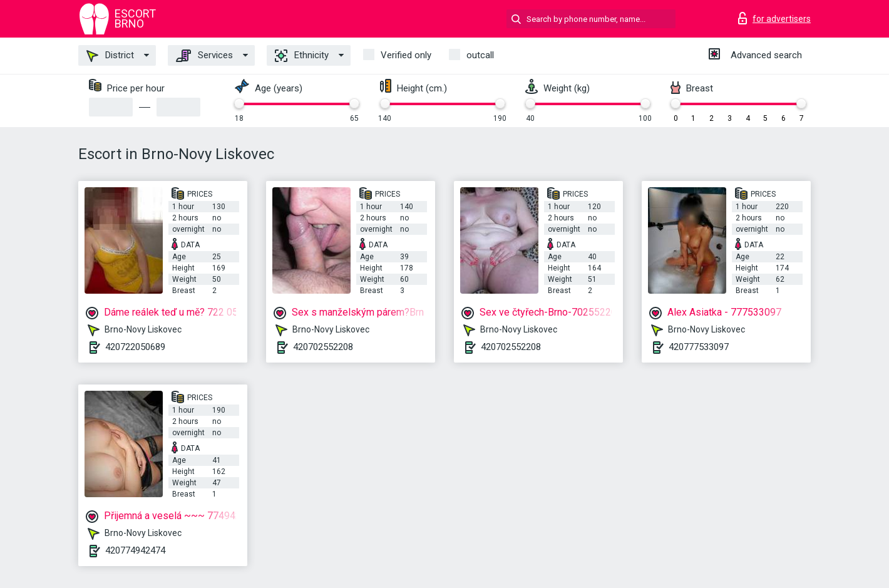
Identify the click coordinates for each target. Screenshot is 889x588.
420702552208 (323, 347)
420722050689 (135, 347)
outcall (480, 55)
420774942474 (135, 550)
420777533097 (699, 347)
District (110, 56)
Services (204, 56)
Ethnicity (302, 56)
